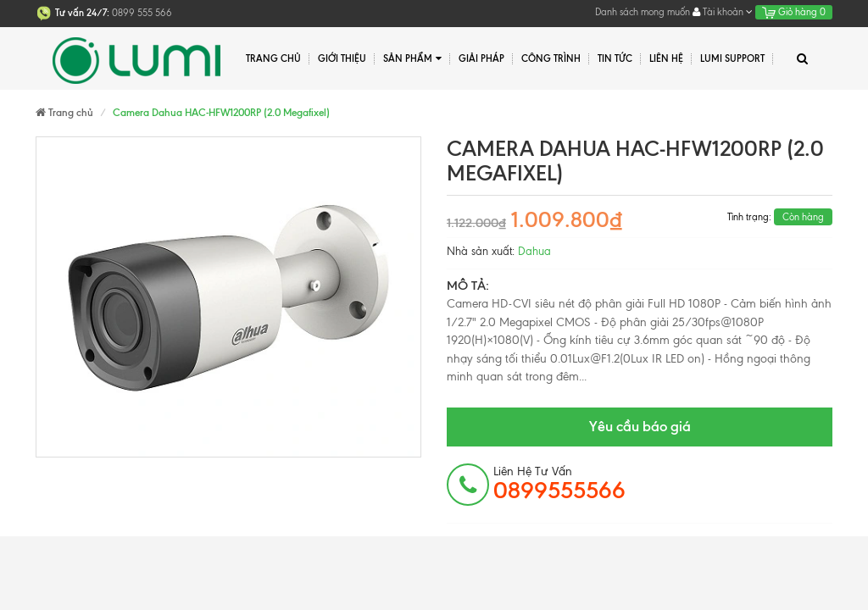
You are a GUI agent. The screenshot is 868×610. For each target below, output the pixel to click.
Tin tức (615, 58)
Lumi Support (732, 58)
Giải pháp (481, 58)
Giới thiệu (342, 58)
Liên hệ (666, 58)
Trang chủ (273, 58)
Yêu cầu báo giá (640, 426)
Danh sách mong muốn (643, 12)
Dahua (534, 251)
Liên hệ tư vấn (559, 484)
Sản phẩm (412, 59)
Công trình (551, 58)
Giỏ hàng (794, 12)
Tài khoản (723, 12)
